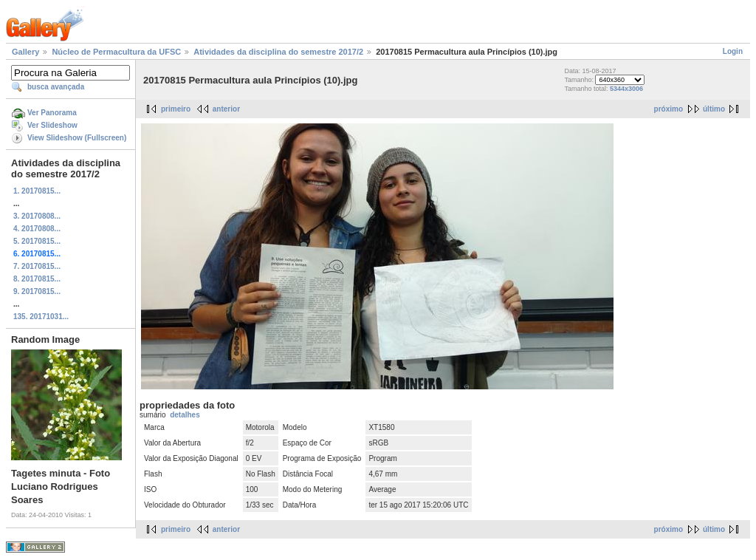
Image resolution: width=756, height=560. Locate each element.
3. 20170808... (37, 216)
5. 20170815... (37, 241)
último (714, 109)
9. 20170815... (37, 291)
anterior (226, 109)
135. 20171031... (41, 317)
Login (733, 51)
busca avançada (56, 87)
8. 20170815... (37, 279)
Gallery (25, 52)
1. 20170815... (37, 191)
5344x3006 (626, 89)
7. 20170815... (37, 266)
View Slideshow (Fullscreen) (77, 138)
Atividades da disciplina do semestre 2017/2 (278, 52)
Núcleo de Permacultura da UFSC (116, 52)
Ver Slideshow (52, 125)
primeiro (176, 109)
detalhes (185, 415)
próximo (669, 109)
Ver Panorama (52, 113)
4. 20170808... (37, 229)
